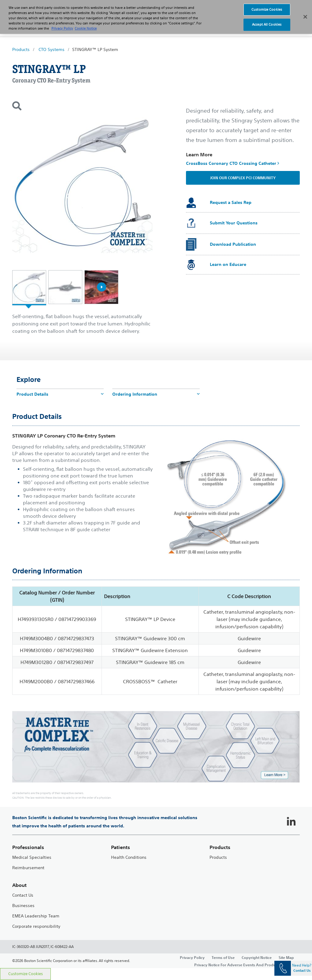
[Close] (305, 12)
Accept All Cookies (267, 19)
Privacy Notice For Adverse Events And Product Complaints (247, 965)
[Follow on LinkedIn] (291, 822)
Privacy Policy (192, 957)
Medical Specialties (32, 857)
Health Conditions (129, 857)
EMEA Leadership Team (36, 916)
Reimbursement (28, 868)
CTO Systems (52, 49)
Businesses (23, 906)
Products (21, 49)
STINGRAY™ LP (49, 69)
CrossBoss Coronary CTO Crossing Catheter (232, 163)
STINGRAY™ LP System (95, 49)
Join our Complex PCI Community (243, 178)
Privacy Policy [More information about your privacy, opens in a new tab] (62, 23)
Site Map (286, 957)
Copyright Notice (257, 957)
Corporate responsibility (36, 926)
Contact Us (23, 895)
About (19, 885)
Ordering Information (156, 394)
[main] (156, 507)
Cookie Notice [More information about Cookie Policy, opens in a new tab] (86, 23)
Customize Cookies (26, 974)
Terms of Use (223, 957)
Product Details (60, 394)
